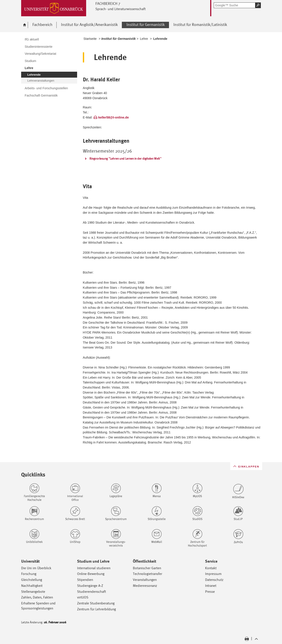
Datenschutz (214, 580)
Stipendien (85, 580)
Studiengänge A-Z (90, 586)
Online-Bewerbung (91, 574)
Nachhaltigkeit (32, 586)
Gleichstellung (32, 580)
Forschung (29, 574)
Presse (210, 592)
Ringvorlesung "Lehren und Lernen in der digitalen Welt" (125, 159)
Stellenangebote (33, 592)
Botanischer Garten (147, 568)
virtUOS (83, 597)
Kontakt (211, 568)
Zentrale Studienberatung (96, 603)
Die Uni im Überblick (36, 568)
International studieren (94, 568)
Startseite (90, 39)
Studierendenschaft (92, 592)
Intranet (211, 586)
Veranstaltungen (145, 580)
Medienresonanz (145, 586)
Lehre (144, 39)
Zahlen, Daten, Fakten (37, 597)
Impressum (213, 574)
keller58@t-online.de (114, 117)
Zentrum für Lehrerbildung (96, 609)
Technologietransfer (147, 574)
